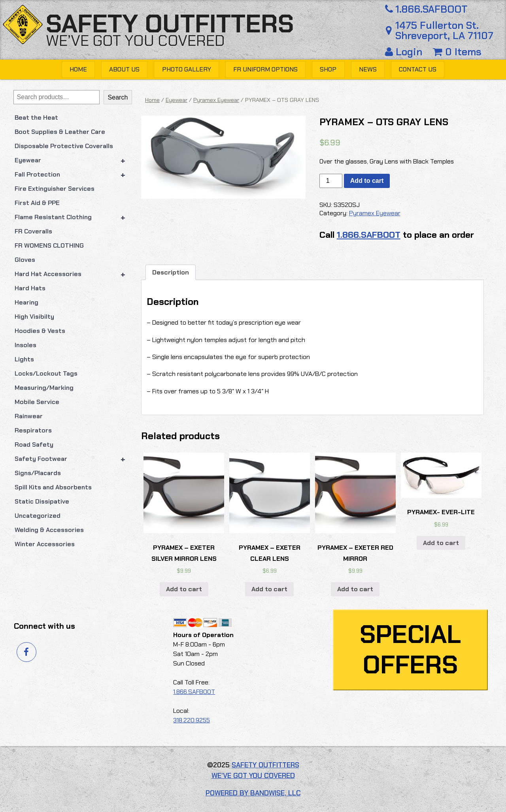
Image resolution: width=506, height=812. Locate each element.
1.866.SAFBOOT (425, 9)
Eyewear (74, 160)
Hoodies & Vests (40, 331)
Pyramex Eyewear (216, 100)
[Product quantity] (331, 181)
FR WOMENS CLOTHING (49, 245)
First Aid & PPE (37, 203)
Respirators (33, 430)
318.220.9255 (192, 720)
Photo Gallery (187, 69)
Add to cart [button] (184, 589)
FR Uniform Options (265, 69)
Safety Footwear (74, 459)
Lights (24, 359)
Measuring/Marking (44, 388)
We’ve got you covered (135, 41)
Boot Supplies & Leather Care (60, 132)
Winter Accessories (45, 544)
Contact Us (418, 69)
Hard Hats (30, 288)
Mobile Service (37, 402)
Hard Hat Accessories (74, 274)
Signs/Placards (38, 473)
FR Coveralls (33, 231)
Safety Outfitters (170, 24)
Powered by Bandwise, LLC (253, 793)
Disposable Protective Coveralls (64, 146)
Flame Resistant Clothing (74, 217)
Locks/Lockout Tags (46, 373)
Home (78, 69)
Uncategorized (38, 516)
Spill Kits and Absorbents (53, 487)
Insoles (25, 345)
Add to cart (367, 181)
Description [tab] (171, 272)
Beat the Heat (36, 117)
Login (405, 52)
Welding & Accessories (49, 530)
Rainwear (29, 416)
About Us (124, 69)
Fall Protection (74, 175)
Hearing (26, 302)
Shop (328, 69)
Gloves (25, 260)
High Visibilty (34, 317)
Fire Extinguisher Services (55, 189)
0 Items (457, 52)
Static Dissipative (42, 501)
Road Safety (34, 445)
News (368, 69)
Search (118, 97)
